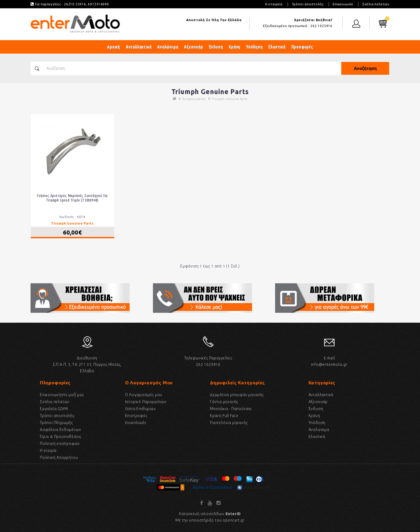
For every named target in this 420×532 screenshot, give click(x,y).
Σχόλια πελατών (376, 4)
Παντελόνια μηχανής (229, 423)
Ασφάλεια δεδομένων (60, 430)
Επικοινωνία (343, 4)
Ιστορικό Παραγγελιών (146, 402)
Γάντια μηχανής (224, 402)
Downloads (136, 423)
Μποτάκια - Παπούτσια (231, 409)
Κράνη (235, 47)
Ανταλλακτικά (139, 47)
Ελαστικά (277, 47)
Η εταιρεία (274, 4)
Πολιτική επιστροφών (60, 444)
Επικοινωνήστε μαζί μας (62, 395)
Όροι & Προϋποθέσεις (61, 437)
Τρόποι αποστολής (308, 4)
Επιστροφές (136, 416)
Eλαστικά (317, 437)
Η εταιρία (48, 451)
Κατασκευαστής (194, 99)
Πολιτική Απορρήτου (59, 457)
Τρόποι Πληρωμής (56, 423)
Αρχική (114, 47)
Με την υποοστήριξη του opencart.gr (210, 520)
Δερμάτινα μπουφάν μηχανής (237, 395)
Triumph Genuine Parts (230, 99)
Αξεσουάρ (193, 47)
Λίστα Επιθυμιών (140, 409)
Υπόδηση (254, 47)
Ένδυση (216, 47)
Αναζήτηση (365, 68)
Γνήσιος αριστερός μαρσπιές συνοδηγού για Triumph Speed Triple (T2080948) (72, 198)
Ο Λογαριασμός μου (144, 395)
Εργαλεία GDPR (54, 409)
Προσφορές (302, 47)
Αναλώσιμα (168, 47)
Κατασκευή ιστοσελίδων (210, 514)
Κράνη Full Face (224, 416)
